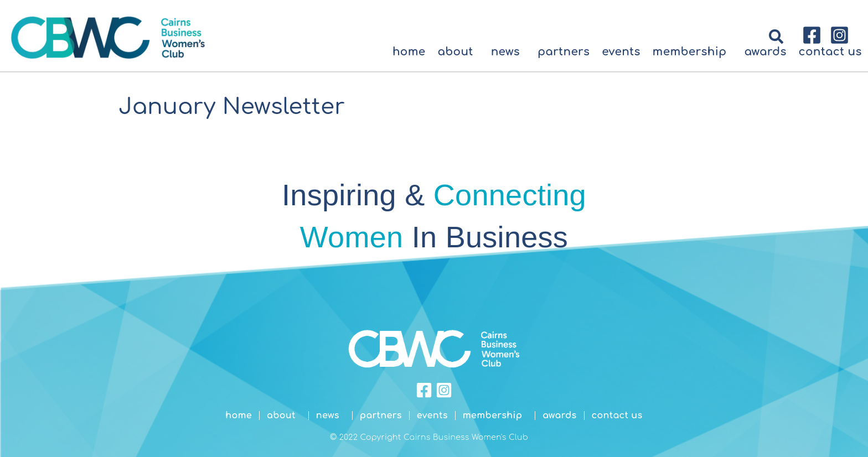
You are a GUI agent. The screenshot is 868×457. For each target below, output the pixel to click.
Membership (693, 52)
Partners (564, 52)
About (458, 52)
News (508, 52)
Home (409, 52)
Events (621, 52)
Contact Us (830, 52)
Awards (765, 52)
